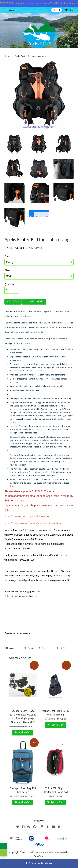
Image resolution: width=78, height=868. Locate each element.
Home (7, 56)
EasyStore (39, 856)
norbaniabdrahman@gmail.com (23, 496)
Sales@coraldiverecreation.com (21, 596)
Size (7, 270)
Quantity (9, 284)
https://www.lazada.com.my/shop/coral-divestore (33, 523)
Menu (9, 10)
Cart (69, 10)
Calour (8, 256)
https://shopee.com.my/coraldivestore (27, 517)
